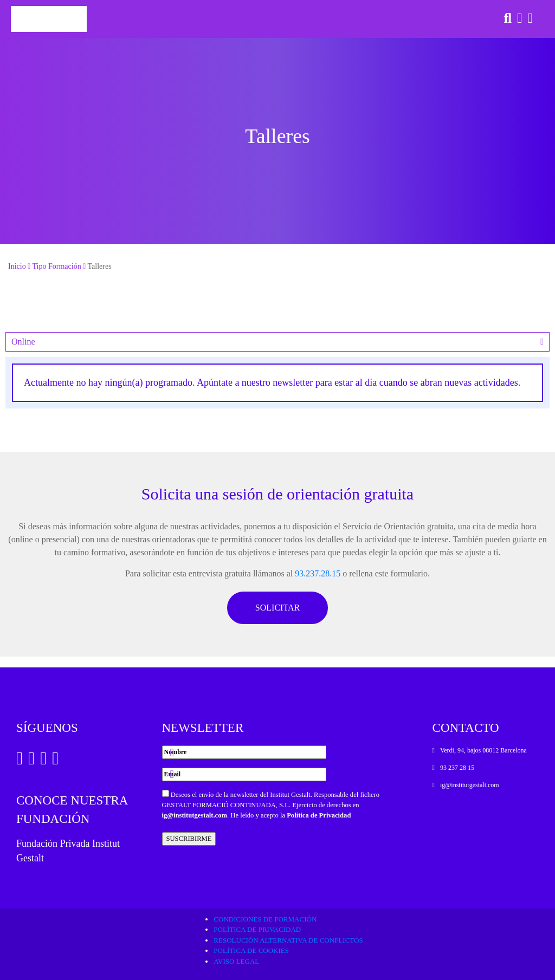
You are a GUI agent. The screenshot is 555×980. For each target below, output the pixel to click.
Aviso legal (236, 961)
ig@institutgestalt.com (195, 815)
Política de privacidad (257, 929)
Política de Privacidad (319, 815)
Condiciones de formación (265, 919)
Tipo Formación (57, 266)
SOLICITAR (277, 608)
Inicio (17, 266)
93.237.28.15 (318, 573)
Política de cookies (251, 950)
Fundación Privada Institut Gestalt (68, 851)
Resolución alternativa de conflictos (288, 940)
